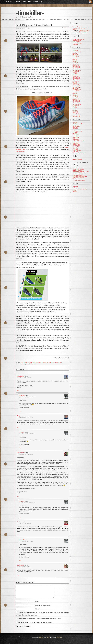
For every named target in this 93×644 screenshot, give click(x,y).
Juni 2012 (75, 93)
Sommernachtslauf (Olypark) (80, 176)
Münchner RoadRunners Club (80, 189)
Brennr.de (75, 123)
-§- (42, 2)
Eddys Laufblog (76, 130)
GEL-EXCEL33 (36, 363)
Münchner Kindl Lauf (78, 174)
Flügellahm (75, 44)
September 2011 (77, 104)
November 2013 (76, 79)
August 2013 (76, 81)
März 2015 (75, 63)
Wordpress (59, 637)
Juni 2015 (75, 59)
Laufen (24, 364)
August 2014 (76, 71)
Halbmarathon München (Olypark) (81, 172)
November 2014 (76, 68)
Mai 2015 (75, 60)
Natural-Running (59, 363)
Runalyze (75, 191)
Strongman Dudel (77, 151)
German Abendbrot (77, 159)
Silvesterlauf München (78, 175)
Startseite (9, 2)
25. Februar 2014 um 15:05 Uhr (28, 397)
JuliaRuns (75, 138)
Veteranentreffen (83, 32)
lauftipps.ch (75, 188)
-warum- (17, 2)
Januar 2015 (76, 65)
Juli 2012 (75, 92)
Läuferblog (75, 143)
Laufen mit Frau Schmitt (78, 141)
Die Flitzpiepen (76, 126)
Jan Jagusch (21, 565)
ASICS (22, 363)
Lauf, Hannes (76, 140)
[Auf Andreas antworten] (18, 535)
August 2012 (76, 91)
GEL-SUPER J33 (50, 363)
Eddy (19, 416)
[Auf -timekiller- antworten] (20, 411)
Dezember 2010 (76, 115)
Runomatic (75, 148)
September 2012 (77, 90)
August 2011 (76, 105)
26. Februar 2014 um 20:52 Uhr (28, 503)
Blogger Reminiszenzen (83, 27)
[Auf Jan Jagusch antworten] (18, 575)
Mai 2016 (75, 56)
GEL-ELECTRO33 (28, 363)
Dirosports (75, 127)
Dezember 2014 (76, 67)
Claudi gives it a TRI (77, 124)
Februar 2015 (76, 64)
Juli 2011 (75, 107)
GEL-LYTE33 (43, 363)
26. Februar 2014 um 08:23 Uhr (26, 454)
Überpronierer (20, 152)
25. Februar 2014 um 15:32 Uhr (26, 418)
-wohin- (36, 2)
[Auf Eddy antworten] (18, 427)
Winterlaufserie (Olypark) (79, 180)
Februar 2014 (76, 76)
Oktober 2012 (76, 88)
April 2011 (75, 110)
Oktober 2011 (76, 103)
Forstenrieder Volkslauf (78, 169)
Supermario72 (21, 453)
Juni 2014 (75, 73)
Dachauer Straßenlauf (78, 168)
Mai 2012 (75, 94)
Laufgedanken (76, 144)
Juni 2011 (75, 108)
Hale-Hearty (75, 135)
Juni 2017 (75, 53)
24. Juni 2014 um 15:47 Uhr (25, 567)
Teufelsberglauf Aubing (78, 178)
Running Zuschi (76, 146)
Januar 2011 (76, 114)
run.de (74, 190)
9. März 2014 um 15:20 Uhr (25, 524)
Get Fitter (75, 134)
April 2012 (75, 96)
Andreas (19, 522)
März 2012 (75, 97)
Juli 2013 (75, 82)
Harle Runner (76, 136)
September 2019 (77, 52)
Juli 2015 (75, 58)
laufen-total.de (76, 142)
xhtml (48, 637)
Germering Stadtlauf (77, 170)
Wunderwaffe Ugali (77, 43)
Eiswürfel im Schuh (77, 131)
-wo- (30, 2)
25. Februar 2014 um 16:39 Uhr (28, 434)
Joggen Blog (76, 137)
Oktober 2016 (76, 54)
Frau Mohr (75, 132)
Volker (74, 27)
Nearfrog (41, 637)
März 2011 (75, 111)
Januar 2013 (76, 85)
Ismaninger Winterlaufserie (79, 173)
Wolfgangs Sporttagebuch (79, 153)
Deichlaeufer (21, 376)
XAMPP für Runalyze (84, 31)
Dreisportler (75, 129)
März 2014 (75, 75)
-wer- (24, 2)
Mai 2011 (75, 109)
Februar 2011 (76, 113)
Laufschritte (75, 187)
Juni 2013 (75, 83)
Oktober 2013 (76, 80)
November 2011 (76, 102)
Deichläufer (75, 125)
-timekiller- (30, 13)
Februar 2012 (76, 98)
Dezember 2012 (76, 86)
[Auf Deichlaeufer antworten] (18, 390)
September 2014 (77, 70)
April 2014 (75, 74)
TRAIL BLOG (76, 152)
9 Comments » (34, 364)
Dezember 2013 (76, 77)
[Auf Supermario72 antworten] (18, 496)
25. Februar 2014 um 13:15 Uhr (26, 378)
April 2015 (75, 62)
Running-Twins (76, 147)
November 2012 (76, 87)
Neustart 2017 (76, 42)
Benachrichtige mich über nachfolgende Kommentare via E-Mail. (40, 619)
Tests (27, 364)
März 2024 (75, 51)
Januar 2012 (76, 99)
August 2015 (76, 57)
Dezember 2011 (76, 100)
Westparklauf (76, 179)
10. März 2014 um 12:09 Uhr (27, 541)
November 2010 (76, 116)
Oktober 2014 (76, 69)
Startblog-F (75, 149)
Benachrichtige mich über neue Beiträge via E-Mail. (35, 622)
